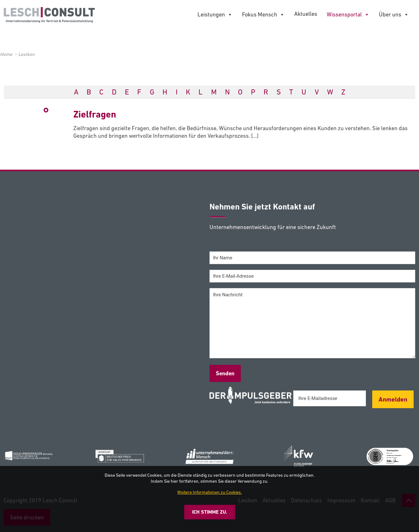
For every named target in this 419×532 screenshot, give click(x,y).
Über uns (394, 15)
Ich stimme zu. (210, 512)
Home (6, 54)
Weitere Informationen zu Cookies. (209, 492)
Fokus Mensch (263, 15)
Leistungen (215, 15)
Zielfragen (95, 114)
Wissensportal (348, 15)
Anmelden (393, 399)
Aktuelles (306, 14)
